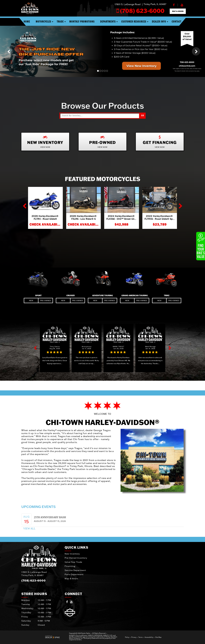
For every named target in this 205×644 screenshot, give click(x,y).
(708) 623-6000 (34, 580)
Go (143, 116)
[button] (9, 51)
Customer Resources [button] (134, 22)
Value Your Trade (73, 562)
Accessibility (149, 637)
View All (29, 529)
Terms (140, 637)
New (31, 301)
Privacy (134, 637)
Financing (70, 566)
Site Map (158, 637)
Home (27, 22)
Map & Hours (71, 579)
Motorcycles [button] (43, 22)
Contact (177, 22)
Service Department (75, 570)
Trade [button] (60, 22)
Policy (127, 637)
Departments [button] (108, 22)
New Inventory (72, 554)
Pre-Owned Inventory (76, 558)
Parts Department (74, 574)
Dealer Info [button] (159, 22)
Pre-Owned (45, 301)
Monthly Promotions (82, 22)
